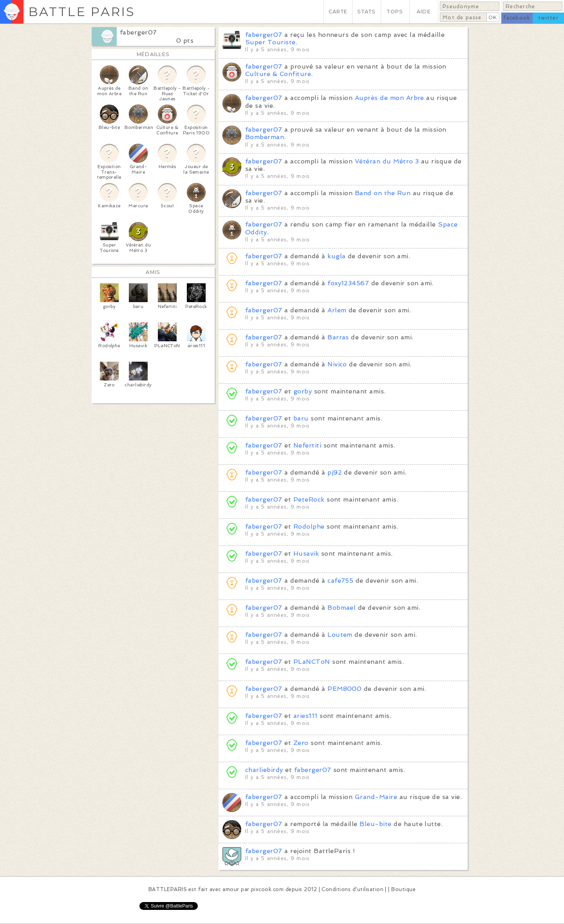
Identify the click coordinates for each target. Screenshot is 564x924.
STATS (366, 12)
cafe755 (340, 581)
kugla (336, 256)
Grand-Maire (376, 797)
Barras (338, 337)
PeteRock (309, 499)
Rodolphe (309, 526)
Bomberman (265, 137)
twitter (548, 18)
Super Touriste (270, 42)
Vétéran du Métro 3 (387, 161)
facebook (517, 18)
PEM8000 (344, 689)
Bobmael (342, 608)
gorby (303, 391)
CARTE (338, 12)
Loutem (340, 635)
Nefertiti (307, 445)
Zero (301, 743)
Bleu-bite (375, 824)
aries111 (305, 716)
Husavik (306, 553)
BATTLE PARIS (82, 12)
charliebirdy (264, 770)
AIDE (424, 12)
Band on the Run (383, 193)
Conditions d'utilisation (352, 889)
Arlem (337, 310)
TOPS (395, 12)
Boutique (403, 889)
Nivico (337, 364)
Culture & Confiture (278, 74)
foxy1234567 (348, 283)
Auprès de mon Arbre (390, 98)
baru (301, 418)
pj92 (335, 472)
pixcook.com (267, 889)
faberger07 (138, 32)
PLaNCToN (312, 662)
